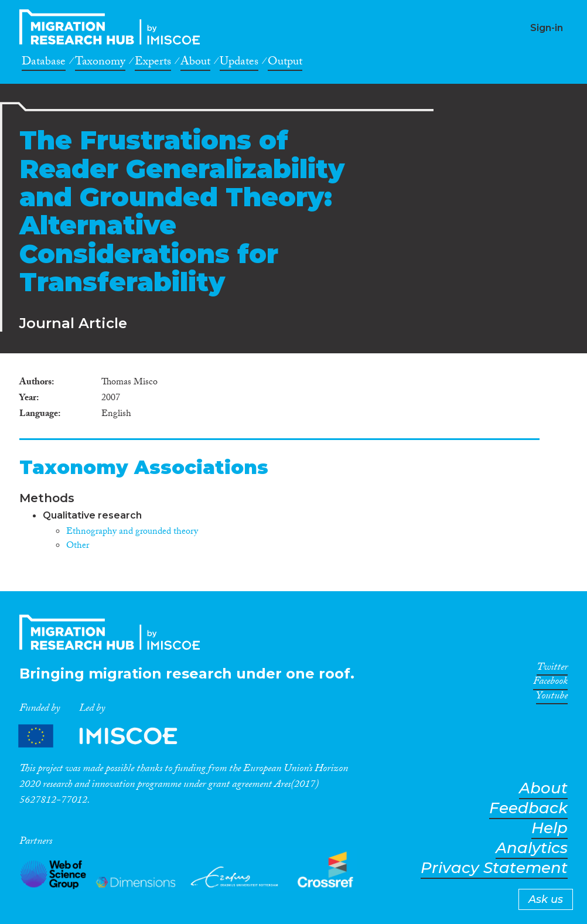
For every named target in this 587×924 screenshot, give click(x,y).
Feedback (528, 808)
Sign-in (547, 28)
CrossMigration (113, 27)
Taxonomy (100, 63)
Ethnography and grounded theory (132, 532)
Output (285, 63)
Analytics (532, 848)
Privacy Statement (494, 868)
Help (550, 828)
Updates (239, 63)
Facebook (550, 683)
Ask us (546, 899)
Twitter (552, 669)
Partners (108, 736)
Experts (153, 63)
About (195, 63)
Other (78, 546)
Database (44, 63)
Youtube (552, 698)
